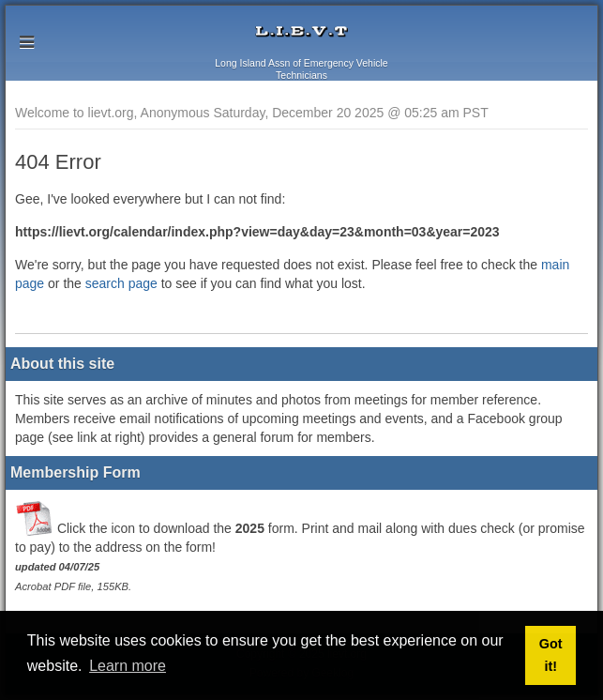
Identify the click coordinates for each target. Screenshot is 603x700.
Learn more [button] (128, 666)
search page (121, 283)
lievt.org (301, 31)
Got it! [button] (551, 655)
